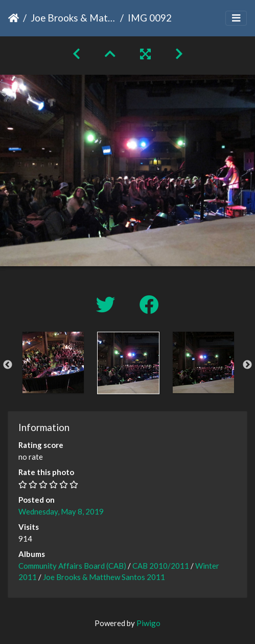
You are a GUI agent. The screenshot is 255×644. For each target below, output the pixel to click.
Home (14, 18)
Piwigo (148, 623)
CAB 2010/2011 (161, 566)
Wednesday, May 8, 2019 (61, 511)
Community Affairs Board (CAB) (72, 566)
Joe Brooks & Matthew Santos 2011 (73, 18)
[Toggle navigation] (236, 18)
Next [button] (247, 365)
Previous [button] (8, 365)
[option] (53, 362)
